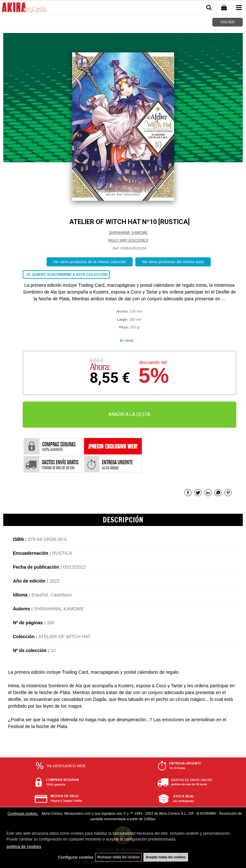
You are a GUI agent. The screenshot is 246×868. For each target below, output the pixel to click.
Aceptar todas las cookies (166, 857)
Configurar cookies (23, 813)
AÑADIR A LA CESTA (129, 414)
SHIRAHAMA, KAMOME (128, 232)
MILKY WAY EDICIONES (128, 240)
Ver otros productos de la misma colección (89, 262)
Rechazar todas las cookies (119, 857)
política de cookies (24, 847)
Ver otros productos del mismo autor (173, 262)
